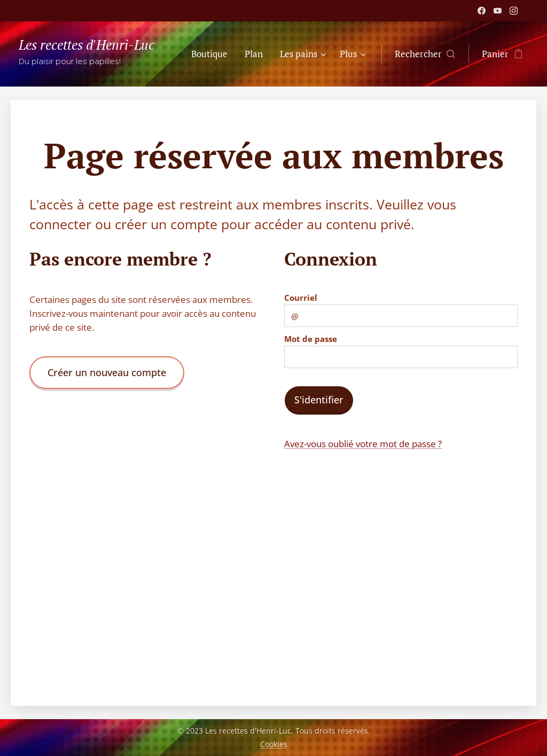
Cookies (274, 744)
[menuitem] (212, 54)
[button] (425, 54)
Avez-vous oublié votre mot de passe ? (363, 444)
